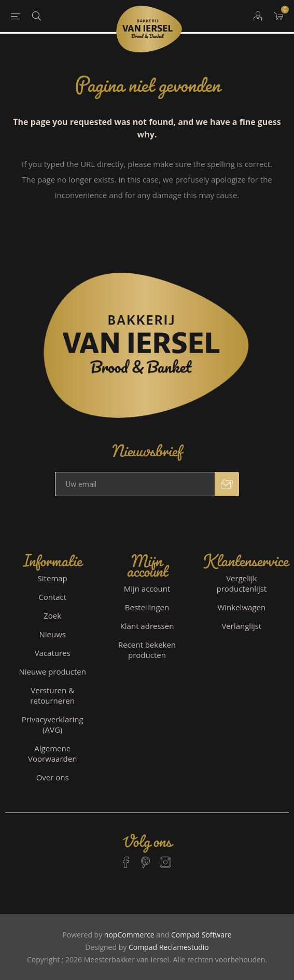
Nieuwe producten (52, 671)
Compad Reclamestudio (169, 947)
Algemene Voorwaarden (52, 753)
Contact (52, 597)
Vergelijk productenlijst (241, 583)
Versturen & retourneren (52, 695)
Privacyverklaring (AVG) (53, 724)
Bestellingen (147, 607)
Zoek (52, 615)
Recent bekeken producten (147, 650)
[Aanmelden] (135, 484)
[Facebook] (126, 858)
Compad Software (201, 935)
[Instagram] (165, 858)
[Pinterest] (146, 858)
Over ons (53, 777)
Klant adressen (147, 626)
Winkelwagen (241, 607)
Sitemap (53, 578)
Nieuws (52, 634)
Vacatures (53, 653)
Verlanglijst (241, 626)
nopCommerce (129, 935)
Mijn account (147, 589)
